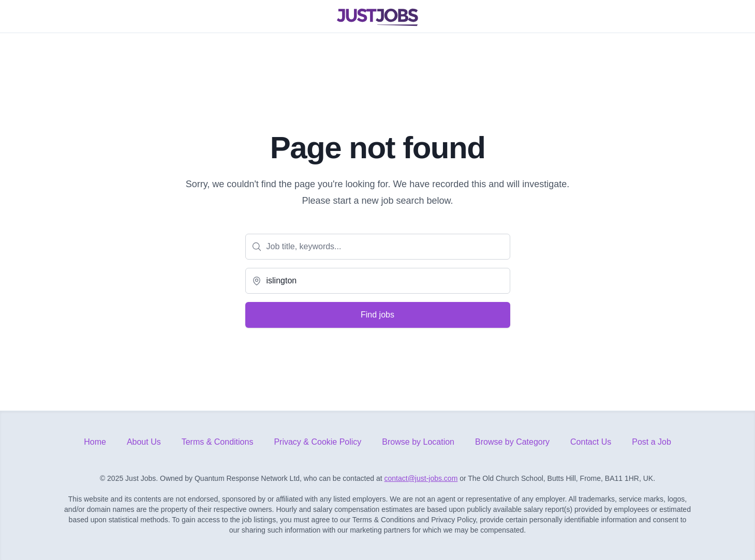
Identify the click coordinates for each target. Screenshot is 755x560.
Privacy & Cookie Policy (317, 442)
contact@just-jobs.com (421, 478)
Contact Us (591, 442)
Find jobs (377, 315)
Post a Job (652, 442)
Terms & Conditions (218, 442)
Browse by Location (418, 442)
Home (95, 442)
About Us (144, 442)
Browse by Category (512, 442)
